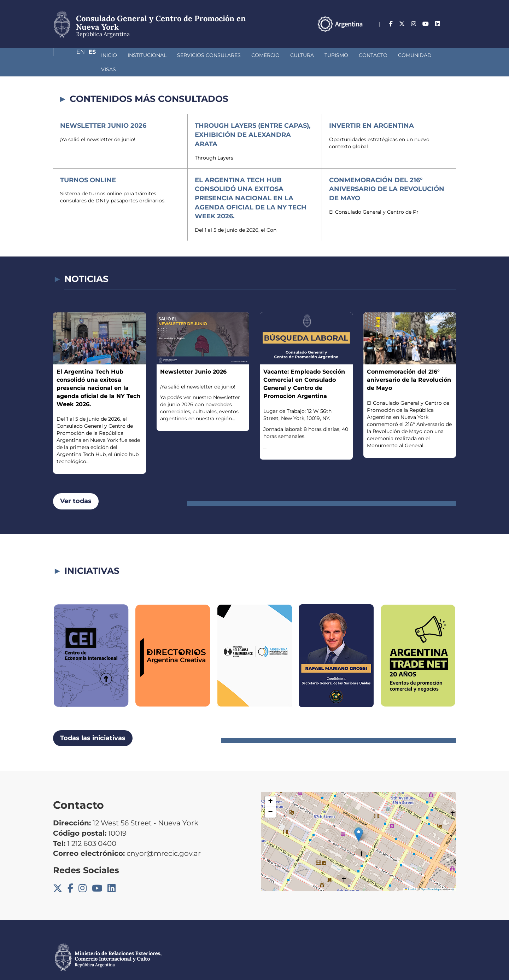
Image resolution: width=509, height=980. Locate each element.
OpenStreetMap (430, 875)
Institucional (110, 55)
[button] (359, 820)
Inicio (72, 55)
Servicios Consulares (171, 55)
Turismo (299, 55)
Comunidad (377, 55)
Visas (412, 55)
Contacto (336, 55)
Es (452, 24)
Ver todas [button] (76, 487)
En (438, 24)
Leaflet (410, 875)
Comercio (228, 55)
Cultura (265, 55)
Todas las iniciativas (93, 724)
